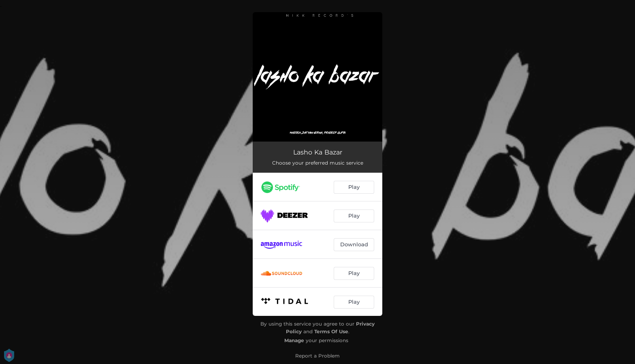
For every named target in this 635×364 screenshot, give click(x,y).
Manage (294, 340)
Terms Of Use (331, 331)
